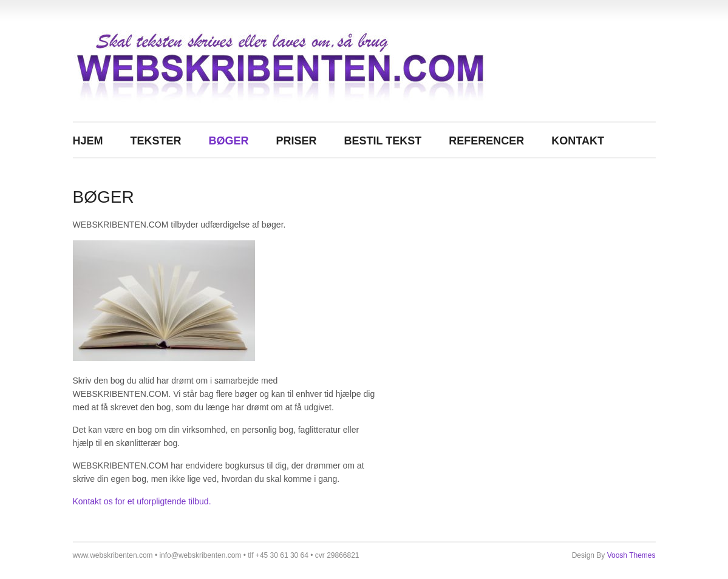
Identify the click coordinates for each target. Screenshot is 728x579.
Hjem (88, 141)
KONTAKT (578, 141)
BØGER (229, 141)
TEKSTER (156, 141)
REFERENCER (486, 141)
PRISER (297, 141)
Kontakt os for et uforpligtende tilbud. (142, 501)
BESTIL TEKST (383, 141)
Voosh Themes (631, 555)
